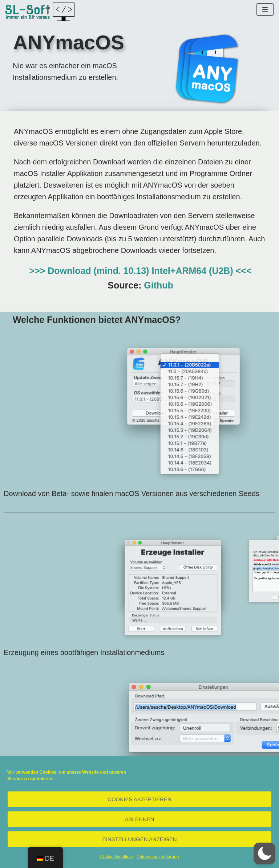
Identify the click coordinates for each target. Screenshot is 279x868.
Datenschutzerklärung (158, 857)
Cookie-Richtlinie (117, 857)
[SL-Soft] (40, 12)
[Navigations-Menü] (265, 9)
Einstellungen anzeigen (139, 839)
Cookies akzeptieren (139, 799)
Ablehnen (140, 819)
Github (159, 285)
